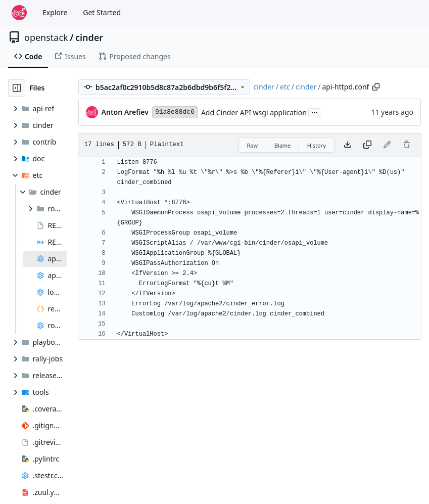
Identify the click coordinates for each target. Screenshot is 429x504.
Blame (283, 145)
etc (285, 87)
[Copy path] (376, 87)
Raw (253, 145)
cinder (89, 37)
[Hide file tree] (17, 88)
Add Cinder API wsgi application (254, 112)
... (314, 112)
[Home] (19, 13)
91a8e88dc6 (175, 112)
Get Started (102, 12)
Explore (55, 12)
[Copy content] (367, 145)
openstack (46, 37)
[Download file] (348, 145)
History (317, 145)
